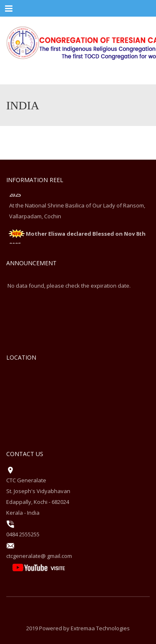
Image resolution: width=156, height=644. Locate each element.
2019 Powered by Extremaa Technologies (78, 628)
